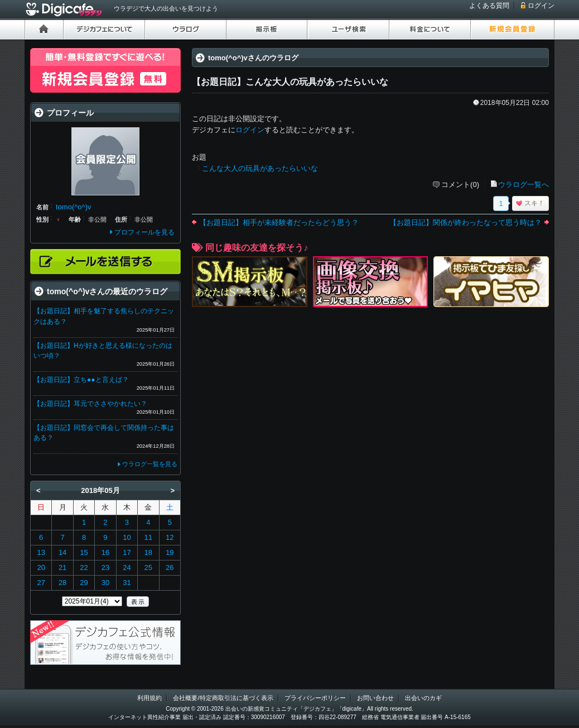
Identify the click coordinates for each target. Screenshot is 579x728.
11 (148, 537)
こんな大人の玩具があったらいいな (260, 168)
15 (84, 552)
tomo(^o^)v (74, 207)
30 (105, 583)
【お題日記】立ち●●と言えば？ (81, 380)
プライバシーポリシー (315, 698)
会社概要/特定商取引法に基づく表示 (223, 698)
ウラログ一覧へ (523, 185)
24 (127, 567)
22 (84, 567)
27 (41, 583)
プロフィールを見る (144, 232)
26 (170, 567)
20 (41, 567)
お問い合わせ (375, 698)
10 (127, 537)
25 (148, 567)
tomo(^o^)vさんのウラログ (253, 58)
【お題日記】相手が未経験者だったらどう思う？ (279, 222)
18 (148, 552)
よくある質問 (489, 6)
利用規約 (149, 698)
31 (127, 583)
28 (62, 583)
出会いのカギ (423, 698)
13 (41, 552)
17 (127, 552)
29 (84, 583)
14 (62, 552)
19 (170, 552)
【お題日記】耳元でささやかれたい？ (90, 404)
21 (62, 567)
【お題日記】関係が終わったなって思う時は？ (465, 222)
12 (170, 537)
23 (105, 567)
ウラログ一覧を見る (150, 464)
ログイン (541, 6)
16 (105, 552)
